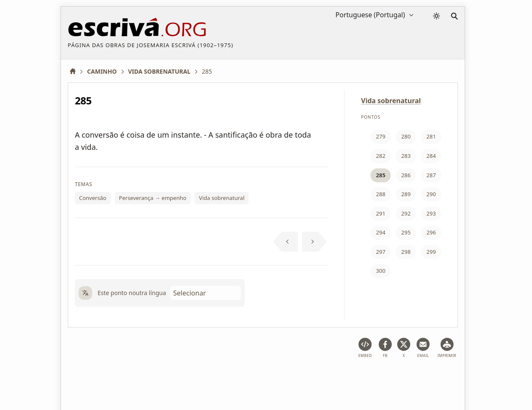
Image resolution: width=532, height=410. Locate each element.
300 (381, 271)
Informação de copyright (298, 378)
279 (381, 136)
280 (406, 136)
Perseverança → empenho (153, 198)
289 (406, 194)
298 (406, 252)
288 (381, 194)
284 (431, 156)
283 (406, 156)
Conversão (93, 198)
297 (381, 252)
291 (381, 213)
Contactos (356, 378)
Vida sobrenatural (222, 198)
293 (431, 213)
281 (431, 136)
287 (431, 175)
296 (431, 232)
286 (406, 175)
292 (406, 213)
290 (431, 194)
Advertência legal (131, 378)
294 (381, 232)
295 (406, 232)
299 (431, 252)
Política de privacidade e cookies (209, 378)
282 (381, 156)
